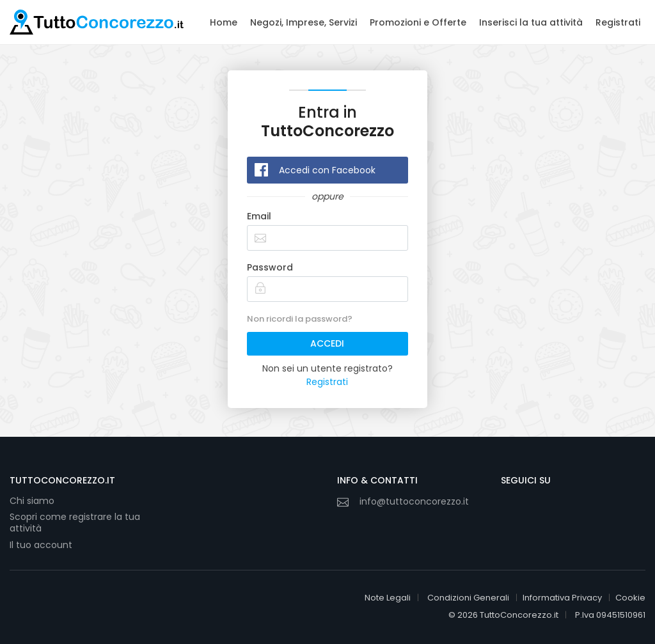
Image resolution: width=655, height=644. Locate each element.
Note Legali (388, 598)
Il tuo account (41, 545)
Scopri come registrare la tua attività (75, 523)
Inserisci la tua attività (531, 22)
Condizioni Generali (468, 598)
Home (224, 22)
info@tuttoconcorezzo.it (414, 501)
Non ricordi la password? (300, 319)
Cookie (630, 598)
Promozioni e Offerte (418, 22)
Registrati (618, 22)
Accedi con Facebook (327, 170)
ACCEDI (327, 343)
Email (259, 216)
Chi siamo (32, 501)
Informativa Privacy (562, 598)
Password (270, 267)
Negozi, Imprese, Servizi (304, 22)
